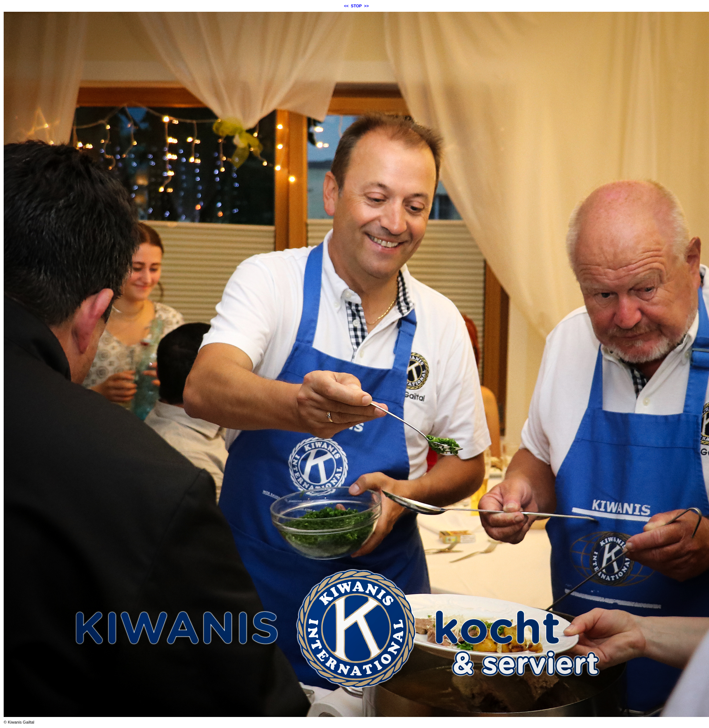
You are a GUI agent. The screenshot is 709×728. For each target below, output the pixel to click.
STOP (356, 6)
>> (366, 6)
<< (346, 6)
